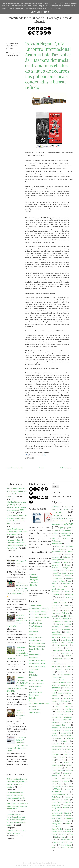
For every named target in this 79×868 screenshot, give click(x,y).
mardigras (69, 709)
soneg (60, 818)
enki (62, 643)
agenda (16, 55)
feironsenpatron (57, 656)
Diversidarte (69, 621)
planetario (61, 770)
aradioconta (66, 536)
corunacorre (66, 608)
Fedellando (33, 658)
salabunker (68, 802)
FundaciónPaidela (58, 680)
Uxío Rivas (33, 706)
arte (53, 538)
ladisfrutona (66, 701)
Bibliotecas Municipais (38, 611)
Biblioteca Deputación (38, 614)
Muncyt (32, 678)
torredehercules (57, 832)
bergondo (55, 557)
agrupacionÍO (56, 530)
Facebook (34, 577)
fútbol (69, 682)
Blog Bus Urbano (36, 623)
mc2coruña (67, 720)
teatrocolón (56, 826)
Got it (46, 12)
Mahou (67, 706)
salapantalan (56, 805)
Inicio (41, 468)
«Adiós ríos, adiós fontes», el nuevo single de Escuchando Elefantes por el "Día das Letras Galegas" (17, 588)
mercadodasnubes (58, 725)
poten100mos (66, 778)
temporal (68, 829)
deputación (56, 621)
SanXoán (68, 813)
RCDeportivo (59, 789)
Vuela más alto (35, 712)
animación (55, 536)
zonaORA (70, 848)
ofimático (68, 755)
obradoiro (68, 749)
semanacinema (57, 816)
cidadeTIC (55, 584)
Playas (58, 773)
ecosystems (66, 629)
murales (55, 736)
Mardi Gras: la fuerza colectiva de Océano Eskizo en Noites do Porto (17, 532)
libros (61, 704)
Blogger (54, 863)
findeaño (68, 669)
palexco (68, 765)
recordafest (56, 792)
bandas (71, 552)
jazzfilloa (67, 698)
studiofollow (59, 821)
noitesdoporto (57, 744)
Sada (66, 800)
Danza (60, 616)
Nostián (69, 747)
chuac (63, 581)
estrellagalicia (62, 645)
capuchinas (57, 573)
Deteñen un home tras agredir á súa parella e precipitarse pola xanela (16, 795)
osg (53, 760)
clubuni (67, 592)
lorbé (57, 706)
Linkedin (33, 585)
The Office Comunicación (39, 704)
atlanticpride (57, 544)
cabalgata (66, 568)
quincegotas (56, 786)
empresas (55, 643)
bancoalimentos (58, 552)
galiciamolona (65, 685)
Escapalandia (34, 655)
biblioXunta (67, 562)
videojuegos (56, 842)
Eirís (68, 632)
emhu (54, 640)
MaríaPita (59, 712)
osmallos (62, 760)
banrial (59, 554)
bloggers (67, 565)
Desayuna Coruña (36, 637)
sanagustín (56, 808)
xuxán (63, 848)
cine (66, 586)
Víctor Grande (35, 709)
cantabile (63, 570)
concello (63, 600)
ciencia (54, 586)
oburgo (67, 752)
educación (56, 632)
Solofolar (33, 698)
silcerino (68, 816)
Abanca (68, 507)
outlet (54, 762)
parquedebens (57, 768)
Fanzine (67, 651)
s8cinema (55, 800)
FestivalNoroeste (58, 666)
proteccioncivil (56, 781)
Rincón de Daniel (36, 692)
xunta (54, 847)
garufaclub (56, 688)
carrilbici (68, 576)
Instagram (34, 579)
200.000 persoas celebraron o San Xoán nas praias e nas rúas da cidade (17, 806)
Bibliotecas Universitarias (39, 617)
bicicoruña (56, 565)
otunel (69, 760)
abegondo (55, 509)
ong (69, 757)
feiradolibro (65, 653)
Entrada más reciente (15, 468)
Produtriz (33, 689)
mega (54, 722)
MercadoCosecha (65, 722)
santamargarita (57, 813)
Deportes (65, 619)
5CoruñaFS (56, 507)
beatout (68, 554)
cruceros (55, 611)
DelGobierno (69, 616)
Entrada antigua (66, 468)
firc (53, 672)
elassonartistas (58, 634)
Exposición (58, 651)
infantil (60, 693)
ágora (62, 528)
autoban (57, 546)
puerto (67, 781)
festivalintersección (59, 664)
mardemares (56, 709)
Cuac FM (33, 634)
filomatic (59, 669)
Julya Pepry (34, 669)
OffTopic (55, 754)
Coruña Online (35, 629)
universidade (65, 840)
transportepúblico (67, 834)
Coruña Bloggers (36, 626)
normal (69, 744)
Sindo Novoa (34, 695)
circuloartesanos (58, 589)
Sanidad (66, 808)
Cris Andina (34, 632)
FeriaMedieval (69, 656)
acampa (11, 53)
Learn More (36, 12)
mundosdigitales (66, 733)
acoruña (17, 53)
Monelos (69, 728)
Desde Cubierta (35, 640)
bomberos (55, 568)
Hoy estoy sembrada (37, 666)
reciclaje (69, 789)
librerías (55, 704)
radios (71, 786)
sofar (54, 818)
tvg (70, 837)
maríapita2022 (63, 714)
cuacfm (67, 611)
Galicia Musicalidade (37, 663)
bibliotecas (56, 562)
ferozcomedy (58, 659)
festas (68, 659)
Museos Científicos (37, 683)
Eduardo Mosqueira (37, 649)
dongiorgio (67, 627)
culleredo (55, 613)
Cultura (65, 613)
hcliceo (68, 688)
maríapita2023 (56, 717)
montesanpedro (57, 730)
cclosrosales (69, 578)
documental (59, 624)
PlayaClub (70, 770)
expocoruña (70, 648)
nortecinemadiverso (58, 747)
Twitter (33, 574)
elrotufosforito (66, 637)
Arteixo (65, 538)
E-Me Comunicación (37, 643)
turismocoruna (60, 837)
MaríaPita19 (69, 712)
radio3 (65, 786)
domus (69, 624)
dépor (56, 619)
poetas (54, 776)
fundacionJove (57, 677)
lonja (72, 704)
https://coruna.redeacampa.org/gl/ (36, 455)
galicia (54, 685)
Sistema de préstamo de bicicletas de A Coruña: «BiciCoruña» (17, 620)
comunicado (69, 597)
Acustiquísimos (35, 606)
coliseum (55, 594)
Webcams (68, 845)
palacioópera (57, 765)
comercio (60, 597)
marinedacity (69, 717)
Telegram (34, 582)
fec (53, 653)
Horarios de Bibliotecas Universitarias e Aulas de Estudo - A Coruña (17, 653)
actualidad (10, 55)
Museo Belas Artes (36, 681)
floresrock (61, 672)
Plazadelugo (67, 773)
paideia (67, 763)
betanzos (67, 557)
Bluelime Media (27, 865)
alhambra (66, 530)
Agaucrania (56, 524)
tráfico (54, 834)
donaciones (56, 627)
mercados (55, 728)
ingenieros (68, 693)
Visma (61, 845)
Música (70, 738)
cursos (54, 616)
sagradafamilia (57, 802)
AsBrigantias (56, 541)
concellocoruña (59, 602)
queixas (69, 784)
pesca (54, 770)
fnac (69, 672)
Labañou (55, 701)
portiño (55, 778)
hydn (54, 693)
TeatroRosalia (57, 829)
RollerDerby (56, 797)
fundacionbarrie (66, 675)
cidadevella (67, 584)
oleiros (55, 757)
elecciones (55, 637)
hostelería (56, 690)
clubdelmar (55, 592)
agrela (69, 528)
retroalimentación (58, 794)
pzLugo (54, 784)
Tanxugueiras (57, 824)
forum (54, 674)
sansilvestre (56, 810)
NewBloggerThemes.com (55, 865)
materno (57, 720)
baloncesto (63, 549)
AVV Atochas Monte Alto (39, 609)
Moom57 (68, 730)
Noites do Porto (35, 686)
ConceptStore (56, 605)
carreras (58, 576)
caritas (65, 573)
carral (71, 573)
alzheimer (55, 533)
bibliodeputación (58, 560)
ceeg (56, 581)
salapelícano (67, 805)
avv (63, 546)
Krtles (32, 672)
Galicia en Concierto (37, 660)
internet (67, 696)
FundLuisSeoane (58, 682)
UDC (54, 840)
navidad (64, 741)
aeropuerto (70, 518)
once (63, 757)
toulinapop (68, 832)
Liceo (66, 704)
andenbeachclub (66, 533)
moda (62, 728)
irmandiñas (55, 698)
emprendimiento (66, 640)
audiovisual (70, 544)
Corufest (55, 608)
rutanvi (68, 797)
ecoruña (55, 629)
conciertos (67, 605)
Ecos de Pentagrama (37, 646)
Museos (58, 738)
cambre (55, 570)
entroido (70, 643)
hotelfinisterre (67, 690)
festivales (55, 661)
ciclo (69, 581)
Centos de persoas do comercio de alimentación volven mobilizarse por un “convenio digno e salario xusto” (16, 820)
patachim (68, 768)
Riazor (69, 794)
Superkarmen (34, 701)
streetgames (69, 818)
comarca (69, 594)
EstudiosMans (57, 648)
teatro (68, 824)
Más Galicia (34, 675)
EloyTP (32, 652)
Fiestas (71, 666)
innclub (55, 696)
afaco (56, 521)
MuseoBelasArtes (67, 736)
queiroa (61, 784)
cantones (70, 570)
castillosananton (57, 578)
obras (54, 752)
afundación (65, 521)
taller (69, 821)
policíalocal (66, 776)
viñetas (64, 842)
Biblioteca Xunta (36, 620)
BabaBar (70, 546)
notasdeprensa (57, 749)
